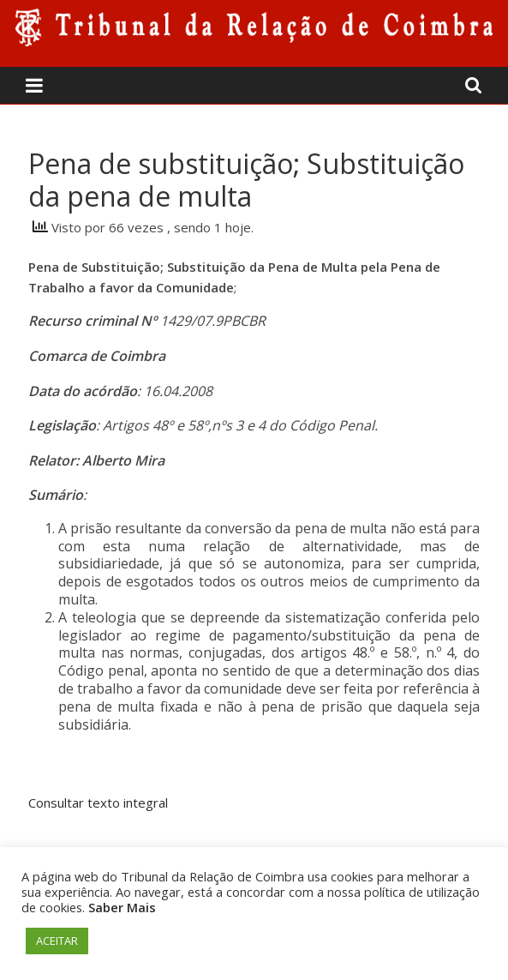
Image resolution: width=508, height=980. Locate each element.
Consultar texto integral (98, 803)
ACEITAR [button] (57, 941)
